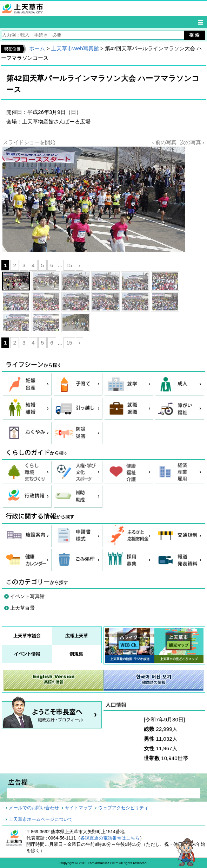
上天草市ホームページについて (41, 819)
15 (69, 265)
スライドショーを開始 (29, 142)
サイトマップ (79, 808)
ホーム (37, 48)
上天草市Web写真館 (75, 48)
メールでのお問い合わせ (34, 808)
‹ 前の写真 (164, 142)
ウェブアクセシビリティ (123, 808)
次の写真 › (192, 142)
